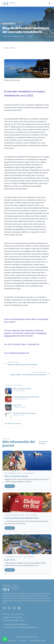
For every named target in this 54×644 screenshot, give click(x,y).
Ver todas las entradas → (14, 423)
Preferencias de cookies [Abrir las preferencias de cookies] (38, 640)
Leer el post (10, 486)
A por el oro (10, 560)
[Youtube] (19, 608)
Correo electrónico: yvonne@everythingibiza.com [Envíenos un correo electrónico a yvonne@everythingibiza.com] (21, 627)
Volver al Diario (9, 48)
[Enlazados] (14, 608)
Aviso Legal (12, 640)
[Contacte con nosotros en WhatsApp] (5, 639)
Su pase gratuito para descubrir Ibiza (22, 518)
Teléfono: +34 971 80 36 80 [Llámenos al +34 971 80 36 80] (13, 617)
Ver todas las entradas (43, 443)
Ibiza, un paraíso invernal (16, 476)
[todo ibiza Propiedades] (9, 3)
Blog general (9, 24)
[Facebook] (4, 608)
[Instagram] (9, 608)
